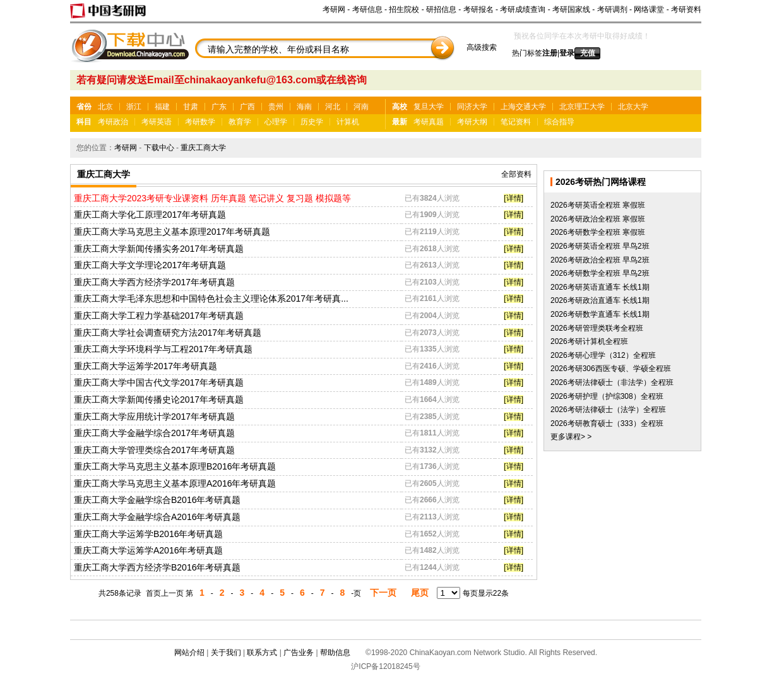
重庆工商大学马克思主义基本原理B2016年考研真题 (175, 466)
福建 (162, 107)
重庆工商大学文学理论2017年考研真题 (150, 265)
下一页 (383, 593)
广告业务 (299, 653)
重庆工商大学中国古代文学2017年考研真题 (159, 382)
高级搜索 (482, 47)
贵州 (276, 107)
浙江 (134, 107)
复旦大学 (429, 107)
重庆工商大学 (203, 148)
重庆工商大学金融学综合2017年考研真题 (154, 433)
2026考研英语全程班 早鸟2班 (600, 246)
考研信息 (367, 9)
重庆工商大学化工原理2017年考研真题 (150, 215)
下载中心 (159, 148)
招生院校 (404, 9)
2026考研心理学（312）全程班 (603, 355)
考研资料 (686, 9)
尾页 (420, 593)
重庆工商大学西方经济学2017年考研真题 (154, 282)
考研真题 (429, 122)
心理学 (276, 122)
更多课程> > (571, 437)
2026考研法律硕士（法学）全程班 (608, 410)
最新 (400, 122)
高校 (400, 107)
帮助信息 (335, 653)
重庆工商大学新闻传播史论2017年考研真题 (159, 399)
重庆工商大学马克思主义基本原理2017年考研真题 (172, 232)
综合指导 (559, 122)
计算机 (348, 122)
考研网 (334, 9)
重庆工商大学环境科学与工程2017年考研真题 (163, 349)
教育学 (240, 122)
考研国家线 (571, 9)
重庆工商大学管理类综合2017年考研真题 (154, 450)
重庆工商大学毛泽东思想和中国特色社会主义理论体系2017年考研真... (211, 299)
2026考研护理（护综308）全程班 (607, 396)
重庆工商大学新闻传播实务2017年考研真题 (159, 249)
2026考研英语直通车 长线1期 (600, 287)
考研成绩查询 (523, 9)
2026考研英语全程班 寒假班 (598, 205)
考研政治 (113, 122)
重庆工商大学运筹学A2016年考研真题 (148, 550)
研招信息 (441, 9)
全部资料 (516, 174)
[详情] (514, 198)
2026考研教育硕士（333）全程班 (607, 423)
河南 (361, 107)
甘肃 (191, 107)
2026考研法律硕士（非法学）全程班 (612, 382)
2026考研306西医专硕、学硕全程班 (611, 369)
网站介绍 (189, 653)
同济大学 (472, 107)
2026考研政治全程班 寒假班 (598, 219)
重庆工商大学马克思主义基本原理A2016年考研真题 (175, 483)
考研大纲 (472, 122)
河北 (333, 107)
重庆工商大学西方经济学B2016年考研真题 (157, 567)
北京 (105, 107)
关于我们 (226, 653)
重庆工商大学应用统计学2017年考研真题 (154, 417)
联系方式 (262, 653)
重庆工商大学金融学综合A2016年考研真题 (157, 517)
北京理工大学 (582, 107)
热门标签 (527, 53)
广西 (247, 107)
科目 (84, 122)
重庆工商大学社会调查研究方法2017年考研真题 (168, 333)
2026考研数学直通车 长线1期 (600, 314)
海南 (304, 107)
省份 (84, 107)
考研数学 (200, 122)
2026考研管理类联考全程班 (597, 328)
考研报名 (478, 9)
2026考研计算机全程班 (589, 341)
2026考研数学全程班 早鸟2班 (600, 273)
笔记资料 (516, 122)
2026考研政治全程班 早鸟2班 (600, 260)
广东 (219, 107)
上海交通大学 (523, 107)
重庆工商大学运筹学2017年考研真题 (146, 366)
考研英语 (157, 122)
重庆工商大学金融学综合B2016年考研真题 (157, 500)
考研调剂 (612, 9)
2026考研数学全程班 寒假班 (598, 232)
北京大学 (633, 107)
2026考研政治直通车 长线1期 (600, 300)
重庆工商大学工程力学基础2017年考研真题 (159, 316)
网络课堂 (649, 9)
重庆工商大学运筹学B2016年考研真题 (148, 534)
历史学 (312, 122)
